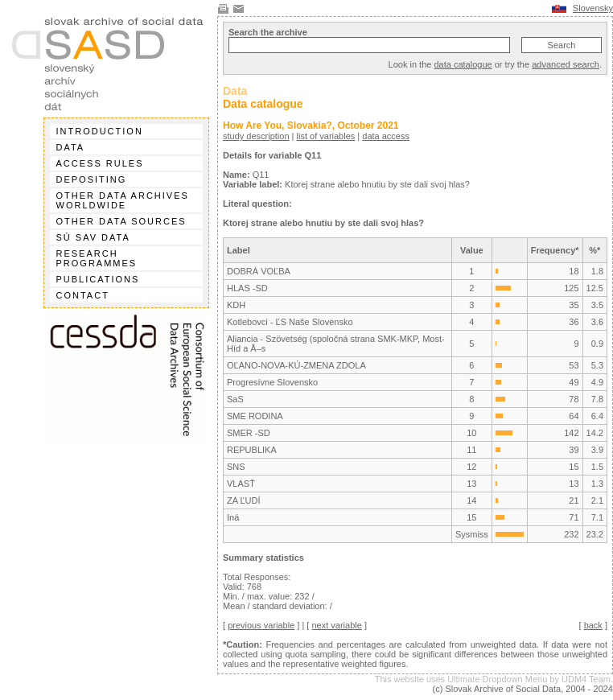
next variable (336, 625)
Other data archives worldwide (123, 200)
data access (386, 136)
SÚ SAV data (93, 237)
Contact (83, 295)
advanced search (566, 64)
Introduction (100, 131)
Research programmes (97, 258)
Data (71, 147)
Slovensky (593, 8)
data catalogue (463, 64)
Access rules (100, 163)
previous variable (261, 625)
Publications (98, 279)
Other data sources (121, 221)
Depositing (92, 179)
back (593, 625)
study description (256, 136)
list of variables (326, 136)
